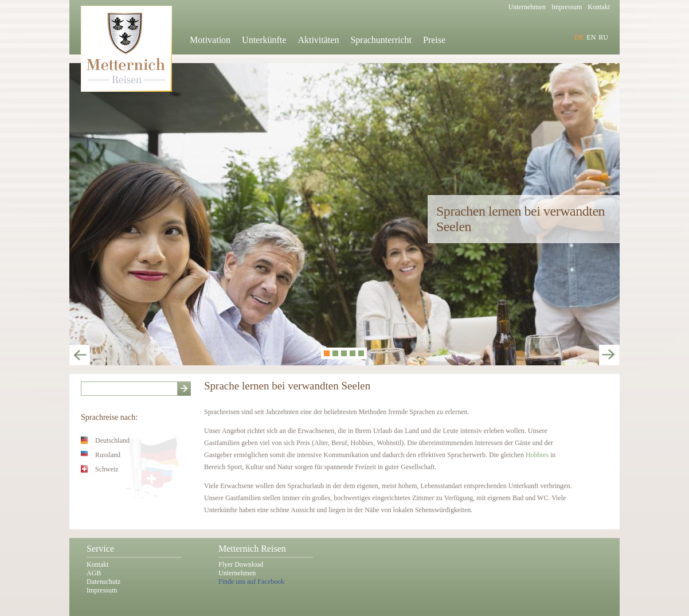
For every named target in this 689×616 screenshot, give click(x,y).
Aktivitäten (318, 40)
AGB (94, 573)
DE (579, 37)
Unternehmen (237, 573)
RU (603, 37)
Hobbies (538, 455)
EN (591, 37)
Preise (434, 40)
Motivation (210, 40)
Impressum (102, 590)
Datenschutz (103, 582)
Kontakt (98, 564)
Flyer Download (241, 564)
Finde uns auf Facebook (251, 582)
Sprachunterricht (381, 40)
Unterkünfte (264, 40)
